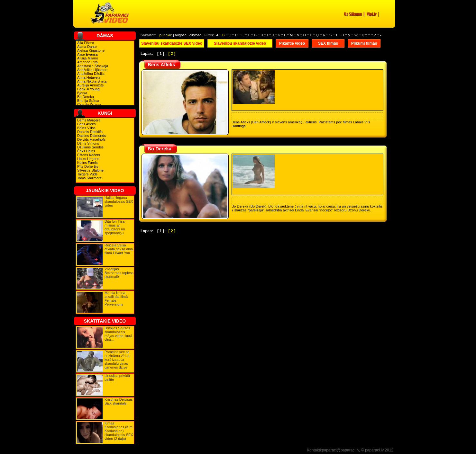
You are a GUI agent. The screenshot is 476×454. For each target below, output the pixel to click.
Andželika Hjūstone (92, 70)
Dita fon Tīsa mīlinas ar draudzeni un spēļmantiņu (115, 227)
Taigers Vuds (87, 174)
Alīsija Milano (88, 58)
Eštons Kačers (89, 155)
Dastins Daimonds (92, 136)
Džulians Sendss (90, 147)
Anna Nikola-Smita (92, 81)
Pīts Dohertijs (88, 166)
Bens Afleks (86, 124)
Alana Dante (87, 47)
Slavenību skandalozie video (240, 43)
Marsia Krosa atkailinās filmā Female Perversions (116, 298)
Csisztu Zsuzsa (89, 104)
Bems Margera (89, 120)
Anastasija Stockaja (93, 66)
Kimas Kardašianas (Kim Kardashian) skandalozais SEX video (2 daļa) (119, 431)
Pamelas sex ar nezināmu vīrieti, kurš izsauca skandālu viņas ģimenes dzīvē (117, 360)
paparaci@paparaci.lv (340, 450)
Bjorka (82, 93)
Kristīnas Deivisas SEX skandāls (119, 401)
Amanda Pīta (87, 62)
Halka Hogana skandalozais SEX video (119, 201)
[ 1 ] (161, 54)
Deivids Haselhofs (91, 139)
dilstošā (195, 35)
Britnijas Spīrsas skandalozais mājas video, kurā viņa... (118, 334)
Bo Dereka (86, 97)
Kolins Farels (87, 163)
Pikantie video (292, 43)
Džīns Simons (88, 143)
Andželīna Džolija (91, 74)
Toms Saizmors (89, 178)
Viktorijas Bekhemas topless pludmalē (119, 273)
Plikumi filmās (364, 43)
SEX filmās (328, 43)
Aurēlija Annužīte (91, 85)
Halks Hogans (88, 159)
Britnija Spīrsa (88, 101)
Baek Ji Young (88, 89)
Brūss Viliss (86, 128)
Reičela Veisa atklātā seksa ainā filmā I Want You (119, 249)
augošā (181, 35)
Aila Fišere (86, 43)
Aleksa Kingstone (91, 50)
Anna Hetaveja (89, 77)
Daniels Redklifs (90, 132)
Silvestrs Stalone (90, 170)
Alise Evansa (87, 54)
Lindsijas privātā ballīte (117, 378)
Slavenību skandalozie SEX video (172, 43)
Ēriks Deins (86, 151)
